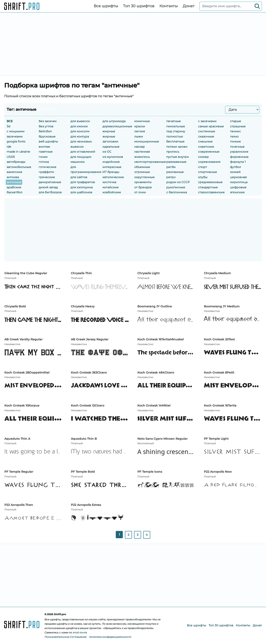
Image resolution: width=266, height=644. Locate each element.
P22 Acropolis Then (19, 505)
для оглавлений (83, 152)
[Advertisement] (133, 44)
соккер (203, 157)
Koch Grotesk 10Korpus (22, 405)
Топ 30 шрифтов (139, 6)
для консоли (80, 131)
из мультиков (113, 157)
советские (206, 147)
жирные (109, 131)
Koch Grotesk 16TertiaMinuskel (161, 339)
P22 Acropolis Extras (86, 505)
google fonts (16, 141)
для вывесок (80, 121)
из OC (107, 152)
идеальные (111, 147)
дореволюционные (117, 126)
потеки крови (177, 147)
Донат (189, 6)
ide (9, 147)
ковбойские (112, 192)
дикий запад (48, 187)
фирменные (239, 157)
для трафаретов (83, 182)
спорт (203, 167)
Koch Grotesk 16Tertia (220, 405)
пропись (173, 152)
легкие (140, 131)
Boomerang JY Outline (155, 306)
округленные (144, 177)
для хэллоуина (82, 187)
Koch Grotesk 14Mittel (154, 405)
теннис (235, 131)
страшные (238, 126)
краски (140, 126)
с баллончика (177, 192)
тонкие (235, 141)
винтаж (44, 147)
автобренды (16, 162)
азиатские (14, 172)
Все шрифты (106, 6)
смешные (205, 141)
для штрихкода (114, 121)
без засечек (48, 121)
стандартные (208, 187)
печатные (174, 121)
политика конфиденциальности (110, 637)
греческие (47, 177)
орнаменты (143, 182)
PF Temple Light (216, 439)
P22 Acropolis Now (218, 472)
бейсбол (45, 131)
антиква (13, 177)
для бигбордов (50, 192)
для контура (80, 136)
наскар (140, 147)
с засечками (207, 121)
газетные (46, 152)
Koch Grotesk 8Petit (219, 373)
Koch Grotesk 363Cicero (89, 373)
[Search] (257, 6)
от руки (140, 192)
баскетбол (15, 192)
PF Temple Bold (83, 472)
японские (237, 192)
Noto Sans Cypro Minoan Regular (163, 439)
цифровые (238, 187)
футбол (236, 167)
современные (209, 152)
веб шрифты (48, 141)
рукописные (176, 187)
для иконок (79, 126)
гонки (43, 157)
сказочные (206, 136)
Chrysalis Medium (217, 273)
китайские (111, 187)
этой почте (80, 632)
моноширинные (147, 141)
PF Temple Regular (19, 472)
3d (8, 126)
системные (207, 131)
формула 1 (238, 162)
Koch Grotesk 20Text (219, 339)
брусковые (47, 136)
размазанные (176, 162)
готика (44, 162)
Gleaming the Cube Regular (26, 273)
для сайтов (79, 177)
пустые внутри (178, 157)
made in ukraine (18, 152)
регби (171, 167)
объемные (142, 167)
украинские (239, 152)
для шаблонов (81, 192)
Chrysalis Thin (81, 273)
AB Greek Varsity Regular (23, 339)
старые (236, 121)
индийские (111, 162)
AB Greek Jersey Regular (90, 339)
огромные (142, 172)
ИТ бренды (111, 172)
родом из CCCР (178, 182)
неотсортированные (150, 162)
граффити (46, 172)
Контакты (169, 6)
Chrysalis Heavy (83, 306)
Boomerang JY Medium (222, 306)
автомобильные (19, 167)
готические (47, 167)
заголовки (110, 141)
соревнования (209, 162)
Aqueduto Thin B (84, 439)
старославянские (211, 192)
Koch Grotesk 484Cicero (156, 373)
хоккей (235, 172)
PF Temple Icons (150, 472)
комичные (142, 121)
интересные (112, 167)
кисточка (109, 182)
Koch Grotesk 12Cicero (88, 405)
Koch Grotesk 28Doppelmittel (27, 373)
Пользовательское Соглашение (65, 637)
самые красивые (211, 126)
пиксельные (176, 126)
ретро (171, 177)
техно (234, 136)
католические (113, 177)
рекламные (175, 172)
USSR (11, 157)
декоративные (50, 182)
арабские (14, 187)
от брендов (143, 187)
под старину (176, 131)
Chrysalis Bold (15, 306)
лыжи (139, 136)
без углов (46, 126)
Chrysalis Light (148, 273)
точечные (237, 147)
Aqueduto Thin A (17, 439)
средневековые (210, 182)
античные (14, 182)
